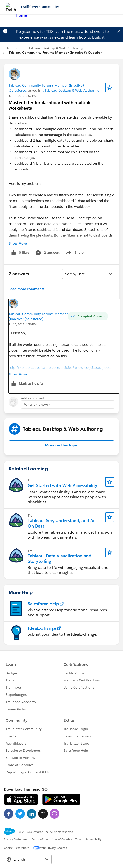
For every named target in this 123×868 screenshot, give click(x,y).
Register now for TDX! (35, 32)
